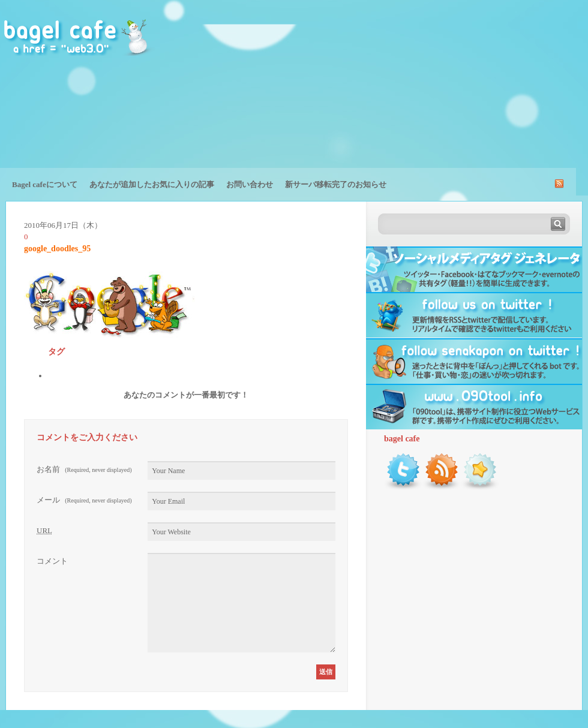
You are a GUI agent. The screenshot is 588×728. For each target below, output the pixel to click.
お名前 (84, 469)
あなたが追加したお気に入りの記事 (152, 184)
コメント (52, 561)
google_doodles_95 (57, 249)
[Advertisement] (489, 93)
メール (84, 500)
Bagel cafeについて (45, 184)
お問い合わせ (250, 184)
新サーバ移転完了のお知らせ (336, 184)
